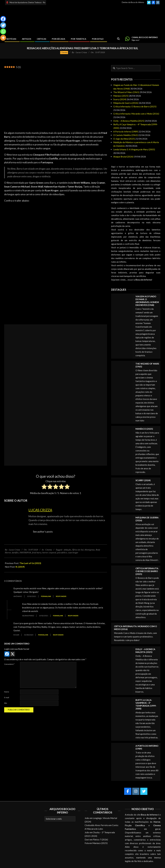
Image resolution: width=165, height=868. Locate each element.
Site (6, 703)
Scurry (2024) (120, 99)
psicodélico (62, 553)
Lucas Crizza (40, 510)
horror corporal (49, 553)
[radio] (44, 487)
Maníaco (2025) (121, 96)
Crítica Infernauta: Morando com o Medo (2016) (136, 114)
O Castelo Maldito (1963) (126, 135)
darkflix (15, 553)
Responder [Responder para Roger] (58, 635)
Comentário (9, 664)
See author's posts (43, 532)
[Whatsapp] (3, 31)
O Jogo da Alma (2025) (124, 139)
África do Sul (78, 550)
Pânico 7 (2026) (100, 840)
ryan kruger (73, 553)
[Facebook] (3, 19)
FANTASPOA (25, 553)
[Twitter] (3, 25)
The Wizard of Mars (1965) (126, 92)
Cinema (64, 52)
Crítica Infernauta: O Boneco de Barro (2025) (135, 106)
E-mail (7, 697)
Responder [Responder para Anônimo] (61, 596)
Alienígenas (90, 550)
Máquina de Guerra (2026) (126, 103)
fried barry (37, 553)
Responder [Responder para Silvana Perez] (73, 616)
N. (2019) (20, 567)
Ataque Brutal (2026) (123, 157)
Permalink (46, 596)
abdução (67, 550)
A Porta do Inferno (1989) (126, 132)
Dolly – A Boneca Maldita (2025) (129, 121)
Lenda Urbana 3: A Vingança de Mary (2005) (134, 149)
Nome (7, 692)
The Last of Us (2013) (30, 563)
